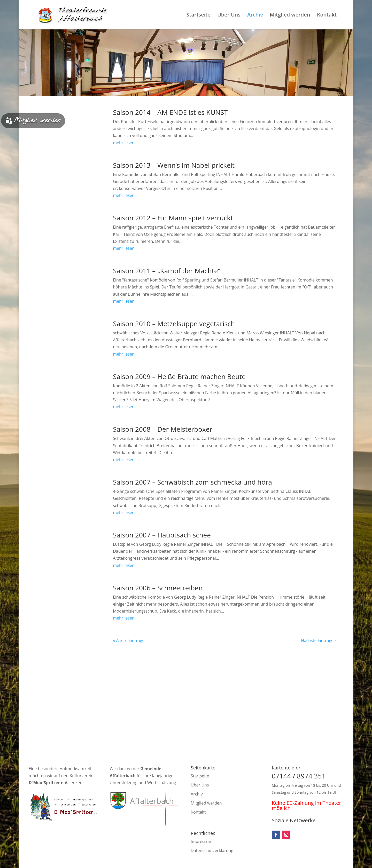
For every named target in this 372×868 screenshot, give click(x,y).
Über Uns (229, 15)
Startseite (198, 15)
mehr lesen (124, 143)
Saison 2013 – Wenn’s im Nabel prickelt (174, 165)
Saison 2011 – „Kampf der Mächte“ (167, 271)
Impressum (202, 841)
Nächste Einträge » (319, 640)
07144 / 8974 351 (299, 776)
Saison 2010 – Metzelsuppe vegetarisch (174, 324)
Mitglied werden (290, 15)
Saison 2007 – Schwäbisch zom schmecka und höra (192, 482)
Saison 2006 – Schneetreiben (158, 588)
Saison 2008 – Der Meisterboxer (163, 429)
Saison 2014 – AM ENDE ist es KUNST (170, 112)
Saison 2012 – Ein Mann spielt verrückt (173, 218)
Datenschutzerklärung (212, 850)
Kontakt (327, 15)
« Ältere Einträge (129, 640)
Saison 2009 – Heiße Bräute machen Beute (179, 376)
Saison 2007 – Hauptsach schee (162, 535)
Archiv (255, 15)
